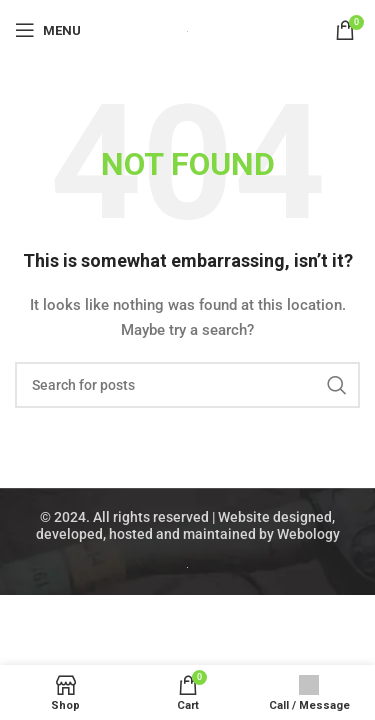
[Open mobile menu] (48, 30)
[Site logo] (187, 30)
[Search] (187, 385)
